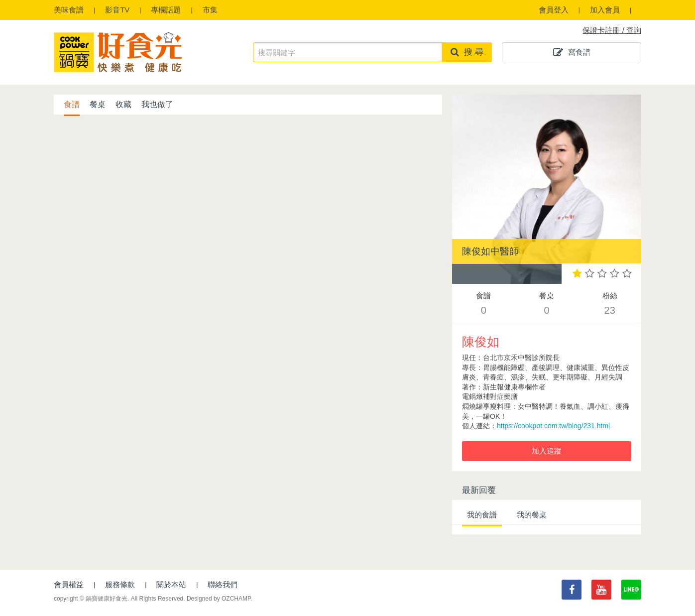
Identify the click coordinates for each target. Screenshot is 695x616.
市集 (210, 10)
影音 (117, 10)
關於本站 (171, 584)
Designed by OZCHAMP (219, 599)
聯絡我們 (223, 584)
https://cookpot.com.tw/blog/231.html (553, 426)
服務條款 (120, 584)
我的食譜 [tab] (482, 515)
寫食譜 (572, 52)
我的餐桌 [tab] (532, 515)
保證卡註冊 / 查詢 (612, 30)
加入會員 (605, 10)
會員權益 (69, 584)
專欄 (166, 10)
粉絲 (610, 305)
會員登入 (554, 10)
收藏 (123, 104)
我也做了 (157, 104)
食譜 (69, 10)
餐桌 (98, 104)
